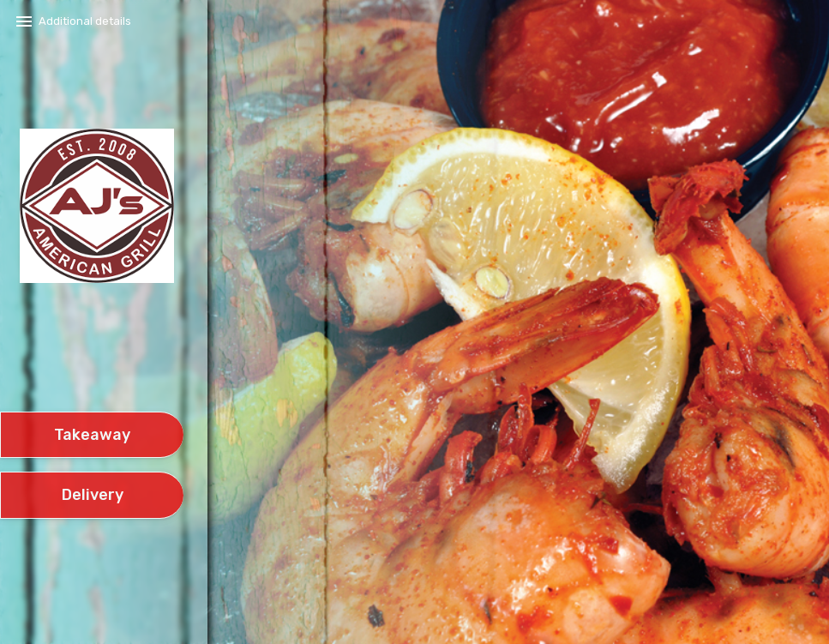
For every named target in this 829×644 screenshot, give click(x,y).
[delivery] (92, 495)
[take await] (92, 435)
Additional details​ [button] (85, 21)
